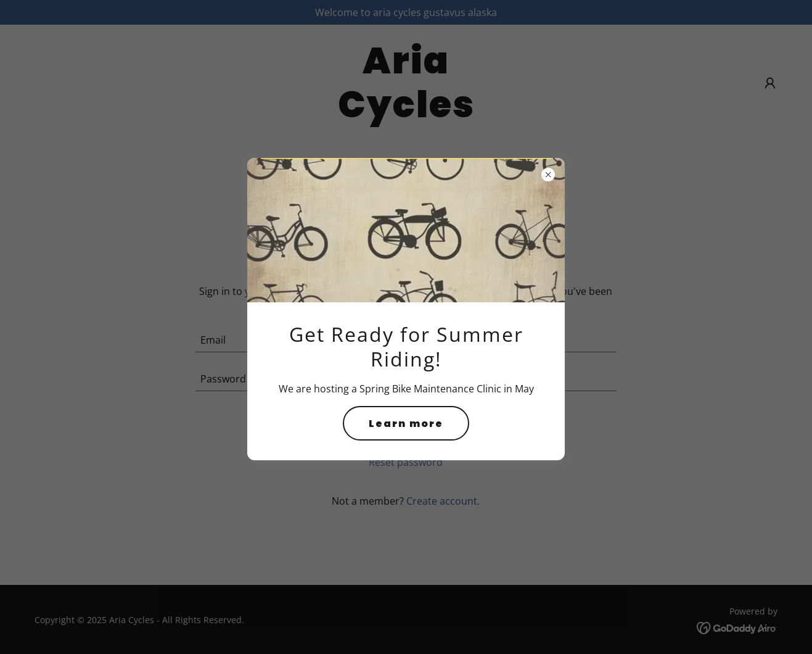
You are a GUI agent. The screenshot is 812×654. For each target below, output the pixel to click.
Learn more (406, 424)
